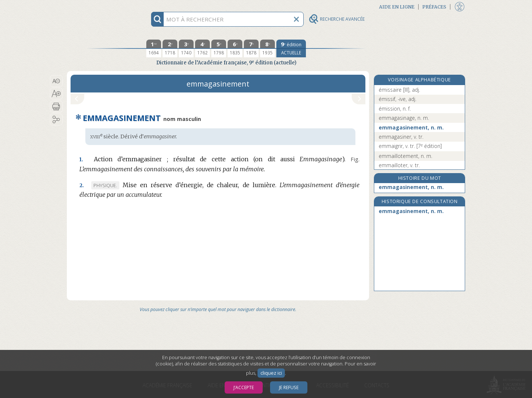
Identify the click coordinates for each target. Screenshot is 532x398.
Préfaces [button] (434, 7)
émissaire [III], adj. (399, 90)
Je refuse (289, 387)
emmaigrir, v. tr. (410, 146)
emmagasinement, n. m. (411, 127)
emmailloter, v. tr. (399, 165)
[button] (56, 81)
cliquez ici (271, 373)
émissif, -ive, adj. (398, 99)
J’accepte (244, 387)
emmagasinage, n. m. (404, 118)
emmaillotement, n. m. (405, 156)
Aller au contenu (96, 6)
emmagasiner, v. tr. (401, 137)
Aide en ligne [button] (397, 7)
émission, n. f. (395, 109)
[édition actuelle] (291, 48)
